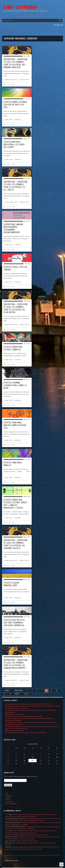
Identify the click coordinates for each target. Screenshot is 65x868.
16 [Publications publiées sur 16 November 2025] (57, 757)
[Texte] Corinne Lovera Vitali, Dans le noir (15, 385)
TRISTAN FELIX (10, 835)
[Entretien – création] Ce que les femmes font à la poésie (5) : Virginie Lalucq (15, 544)
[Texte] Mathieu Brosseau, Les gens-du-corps (14, 145)
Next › (18, 694)
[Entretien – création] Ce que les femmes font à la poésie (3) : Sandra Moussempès (15, 664)
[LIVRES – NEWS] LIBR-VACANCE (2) (27, 841)
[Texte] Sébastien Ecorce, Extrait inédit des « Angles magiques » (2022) (15, 504)
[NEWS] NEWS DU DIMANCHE (15, 714)
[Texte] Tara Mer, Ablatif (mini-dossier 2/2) (15, 425)
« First (7, 691)
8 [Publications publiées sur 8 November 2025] (49, 754)
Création (7, 80)
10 (56, 691)
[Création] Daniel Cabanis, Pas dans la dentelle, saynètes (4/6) (24, 716)
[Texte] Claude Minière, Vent (11, 584)
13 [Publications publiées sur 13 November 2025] (32, 757)
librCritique (18, 120)
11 (4, 694)
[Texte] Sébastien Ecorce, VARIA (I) (13, 348)
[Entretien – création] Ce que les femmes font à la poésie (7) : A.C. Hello (15, 186)
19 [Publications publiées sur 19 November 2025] (24, 761)
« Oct (6, 767)
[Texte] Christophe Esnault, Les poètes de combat (33, 835)
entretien (12, 80)
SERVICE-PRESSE (11, 804)
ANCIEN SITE (9, 802)
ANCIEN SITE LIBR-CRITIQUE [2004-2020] (32, 15)
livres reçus (8, 796)
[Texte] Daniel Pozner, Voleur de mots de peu (15, 105)
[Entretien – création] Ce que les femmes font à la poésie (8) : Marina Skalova (15, 63)
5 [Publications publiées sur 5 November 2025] (24, 754)
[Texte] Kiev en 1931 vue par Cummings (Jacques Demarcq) (14, 623)
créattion (8, 798)
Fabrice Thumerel (25, 80)
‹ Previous (18, 691)
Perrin (7, 814)
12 (10, 694)
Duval (7, 831)
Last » (27, 694)
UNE (16, 80)
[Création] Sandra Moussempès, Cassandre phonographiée (13, 228)
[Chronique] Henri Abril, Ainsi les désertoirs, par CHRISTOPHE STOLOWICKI (28, 704)
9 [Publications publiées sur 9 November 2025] (57, 754)
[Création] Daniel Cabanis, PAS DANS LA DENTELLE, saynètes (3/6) (25, 733)
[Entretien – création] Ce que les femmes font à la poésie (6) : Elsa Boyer (15, 308)
